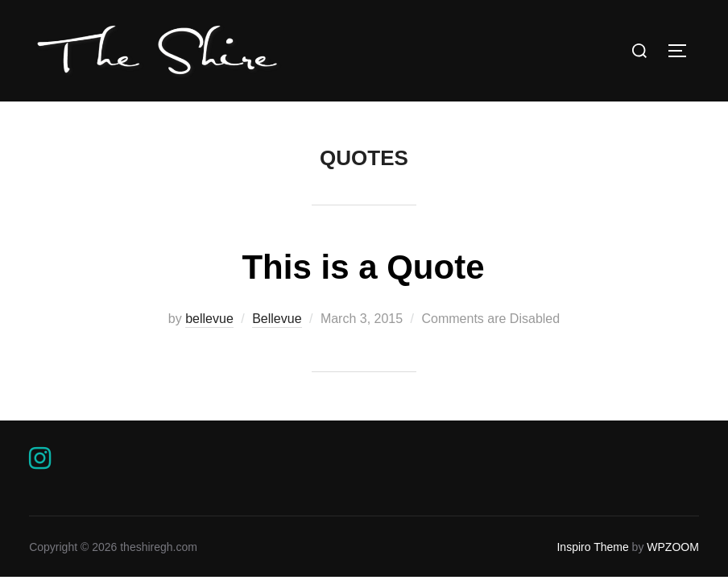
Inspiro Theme (592, 547)
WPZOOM (673, 547)
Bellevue (277, 319)
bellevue (209, 319)
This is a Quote (363, 267)
